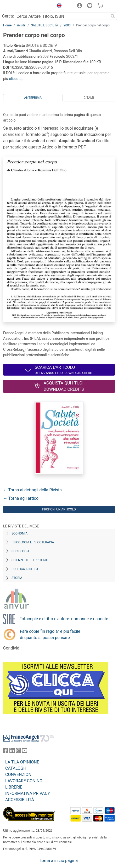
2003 (67, 25)
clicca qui (17, 79)
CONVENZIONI (19, 775)
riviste (21, 25)
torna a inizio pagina (59, 861)
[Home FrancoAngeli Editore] (21, 6)
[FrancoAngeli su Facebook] (6, 752)
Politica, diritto (25, 569)
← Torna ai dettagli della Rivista (32, 490)
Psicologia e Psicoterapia (33, 542)
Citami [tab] (89, 98)
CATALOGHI (16, 768)
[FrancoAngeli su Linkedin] (12, 752)
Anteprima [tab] (33, 98)
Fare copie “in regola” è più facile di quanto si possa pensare (50, 634)
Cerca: (8, 16)
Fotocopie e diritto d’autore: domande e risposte (64, 619)
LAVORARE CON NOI (24, 781)
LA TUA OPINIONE (22, 762)
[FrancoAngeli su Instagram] (18, 752)
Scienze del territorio (30, 560)
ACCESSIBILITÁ (20, 800)
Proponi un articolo (59, 509)
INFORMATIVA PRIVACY (28, 793)
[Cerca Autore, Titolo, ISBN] (62, 16)
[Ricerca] (113, 16)
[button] (58, 6)
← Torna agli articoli (22, 498)
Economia (19, 533)
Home (7, 25)
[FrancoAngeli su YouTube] (25, 752)
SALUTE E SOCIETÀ (44, 25)
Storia (17, 578)
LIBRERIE (14, 787)
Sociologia (20, 551)
